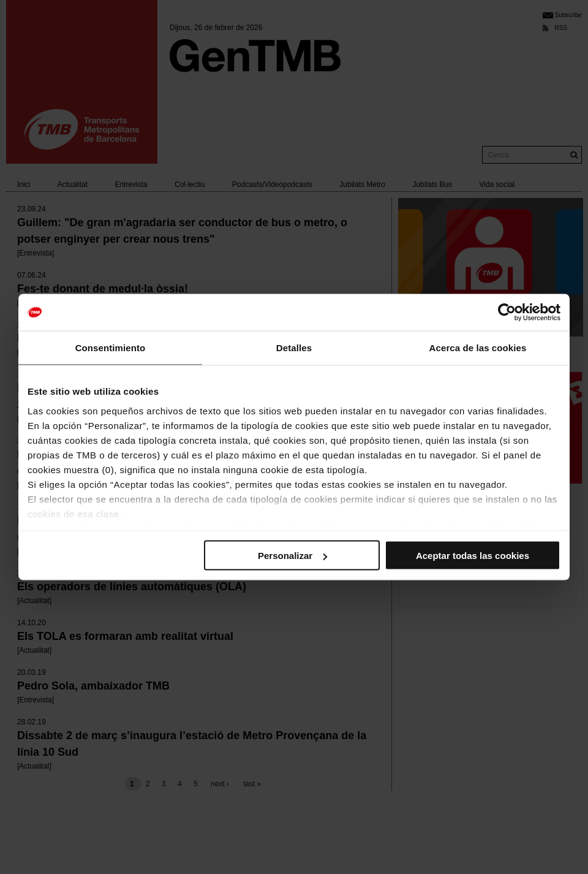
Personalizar (292, 556)
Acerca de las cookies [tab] (478, 348)
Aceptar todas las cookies (473, 556)
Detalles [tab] (294, 348)
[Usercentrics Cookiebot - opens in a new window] (507, 313)
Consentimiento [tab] (111, 348)
